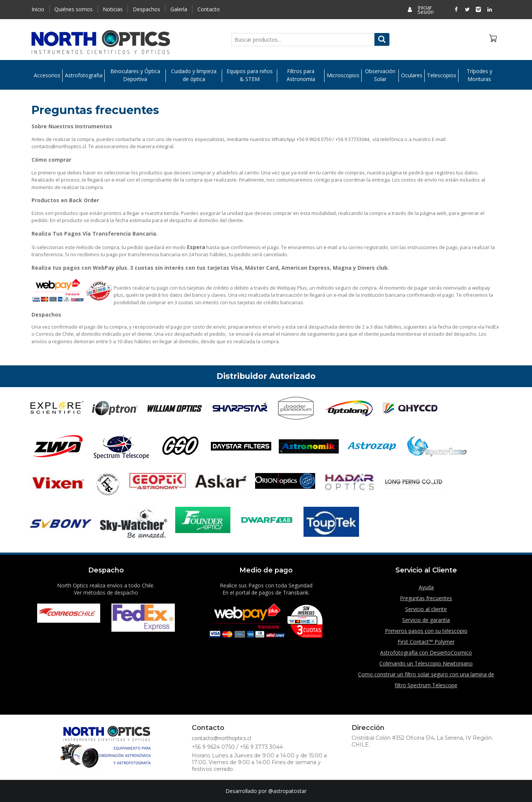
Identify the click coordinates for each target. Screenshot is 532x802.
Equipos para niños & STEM (250, 75)
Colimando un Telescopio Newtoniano (426, 663)
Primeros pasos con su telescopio (426, 631)
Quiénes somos (74, 9)
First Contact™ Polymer (426, 642)
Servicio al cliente (426, 609)
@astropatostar (287, 791)
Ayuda (426, 587)
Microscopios (343, 75)
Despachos (147, 9)
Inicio (38, 9)
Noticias (113, 9)
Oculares (412, 75)
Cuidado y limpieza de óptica (194, 75)
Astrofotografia (84, 75)
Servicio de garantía (426, 620)
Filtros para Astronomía (301, 75)
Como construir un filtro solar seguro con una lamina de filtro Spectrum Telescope (426, 680)
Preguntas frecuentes (426, 598)
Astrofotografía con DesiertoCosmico (426, 653)
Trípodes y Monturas (479, 75)
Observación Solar (380, 75)
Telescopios (442, 75)
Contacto (209, 9)
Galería (179, 9)
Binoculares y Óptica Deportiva (135, 75)
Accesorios (47, 75)
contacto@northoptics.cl (221, 738)
